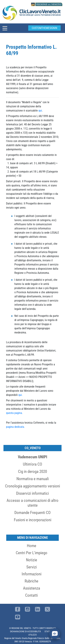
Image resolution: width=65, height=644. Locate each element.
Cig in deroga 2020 (32, 471)
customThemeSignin (44, 28)
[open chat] (55, 634)
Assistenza (32, 588)
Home (32, 546)
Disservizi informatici (32, 493)
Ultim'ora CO (32, 464)
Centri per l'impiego (32, 553)
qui (40, 111)
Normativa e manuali (33, 479)
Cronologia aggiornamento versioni (32, 486)
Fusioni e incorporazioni (33, 520)
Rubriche (31, 581)
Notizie (32, 560)
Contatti (31, 595)
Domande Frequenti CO (32, 513)
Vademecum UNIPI (32, 457)
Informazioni (32, 574)
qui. (20, 395)
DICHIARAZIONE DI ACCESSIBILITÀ (25, 631)
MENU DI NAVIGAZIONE (32, 538)
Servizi (32, 567)
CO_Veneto (33, 448)
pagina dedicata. (15, 427)
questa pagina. (14, 413)
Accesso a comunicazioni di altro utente (32, 503)
